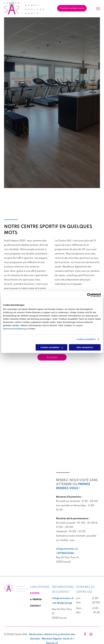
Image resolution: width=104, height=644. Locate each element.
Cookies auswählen (86, 339)
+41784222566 (65, 553)
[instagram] (91, 635)
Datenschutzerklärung (14, 329)
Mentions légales (52, 639)
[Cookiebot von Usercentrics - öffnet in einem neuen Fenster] (89, 295)
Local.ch (68, 639)
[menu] (98, 9)
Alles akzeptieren (85, 347)
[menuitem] (40, 594)
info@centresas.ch (67, 549)
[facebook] (85, 635)
